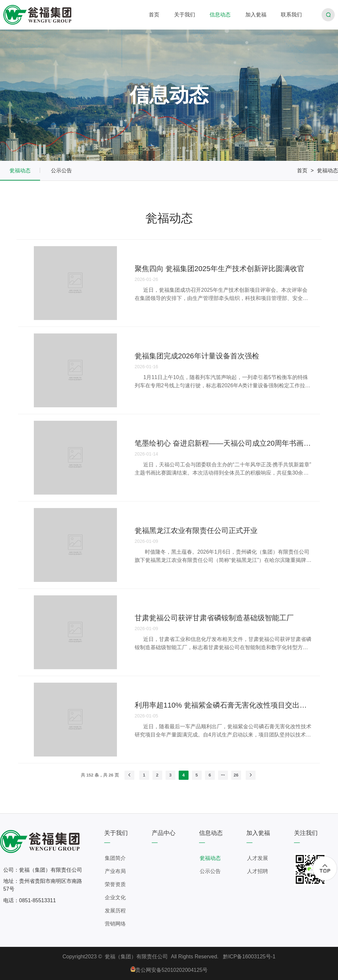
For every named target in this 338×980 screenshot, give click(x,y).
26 (236, 775)
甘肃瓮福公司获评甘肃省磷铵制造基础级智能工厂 (214, 618)
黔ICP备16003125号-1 (249, 957)
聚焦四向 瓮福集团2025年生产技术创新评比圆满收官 (220, 269)
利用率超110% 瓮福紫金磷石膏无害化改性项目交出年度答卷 (223, 705)
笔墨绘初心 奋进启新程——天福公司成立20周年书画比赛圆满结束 (223, 443)
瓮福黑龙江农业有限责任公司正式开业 (196, 531)
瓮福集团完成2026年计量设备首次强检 (197, 356)
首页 (302, 170)
